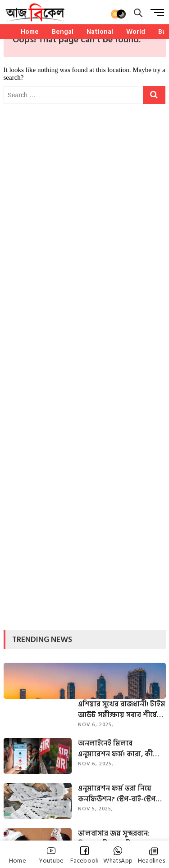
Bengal (63, 32)
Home (30, 32)
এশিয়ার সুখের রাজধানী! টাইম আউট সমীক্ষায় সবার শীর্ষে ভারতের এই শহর (122, 710)
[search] (138, 13)
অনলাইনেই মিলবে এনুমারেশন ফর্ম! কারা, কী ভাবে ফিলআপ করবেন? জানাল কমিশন (115, 749)
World (136, 32)
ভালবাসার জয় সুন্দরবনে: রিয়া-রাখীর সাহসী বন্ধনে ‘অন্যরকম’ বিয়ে (114, 839)
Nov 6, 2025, (96, 725)
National (100, 32)
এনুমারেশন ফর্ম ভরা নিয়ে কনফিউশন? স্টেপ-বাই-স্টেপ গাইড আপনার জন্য (117, 794)
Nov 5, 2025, (96, 809)
